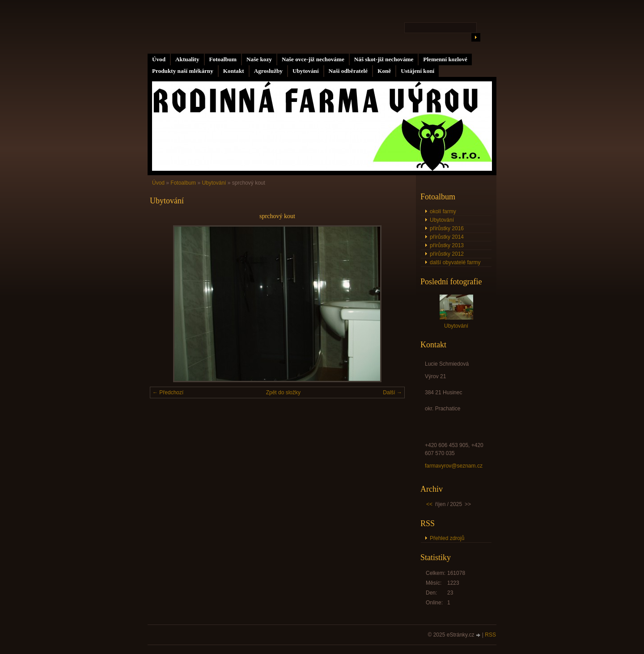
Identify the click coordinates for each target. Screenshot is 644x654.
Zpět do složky (283, 392)
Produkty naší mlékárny (183, 71)
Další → (392, 392)
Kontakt (234, 71)
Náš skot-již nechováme (384, 59)
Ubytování (306, 71)
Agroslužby (268, 71)
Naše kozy (259, 59)
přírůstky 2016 (447, 228)
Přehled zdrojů (447, 538)
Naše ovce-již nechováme (313, 59)
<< (429, 504)
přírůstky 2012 (447, 254)
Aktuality (187, 59)
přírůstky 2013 (447, 245)
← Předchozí (168, 392)
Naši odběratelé (348, 71)
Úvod (159, 59)
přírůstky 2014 (447, 237)
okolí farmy (443, 211)
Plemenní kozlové (445, 59)
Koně (384, 71)
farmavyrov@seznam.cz (454, 466)
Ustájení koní (417, 71)
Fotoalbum (223, 59)
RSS (490, 635)
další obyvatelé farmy (455, 262)
